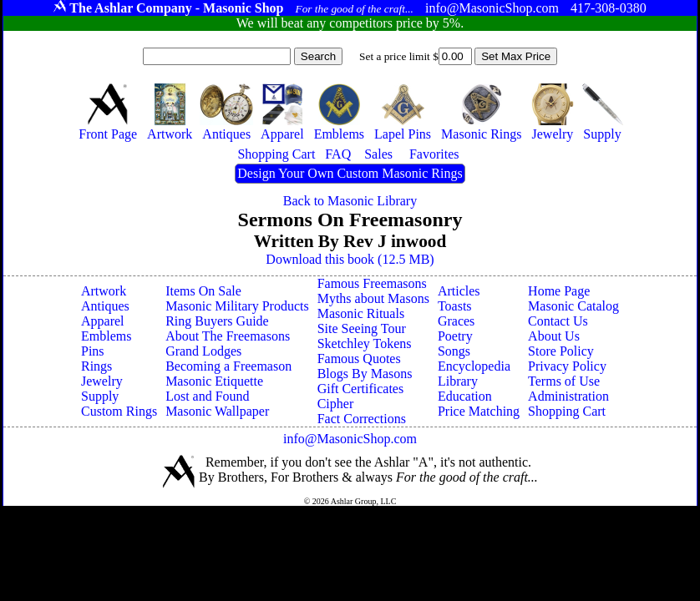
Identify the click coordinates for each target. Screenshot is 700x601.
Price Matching (479, 411)
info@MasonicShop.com (350, 439)
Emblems (106, 336)
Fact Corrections (362, 419)
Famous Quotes (359, 359)
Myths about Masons (373, 298)
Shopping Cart (567, 411)
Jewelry (102, 381)
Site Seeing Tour (362, 328)
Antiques (105, 306)
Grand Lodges (203, 351)
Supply (100, 396)
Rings (96, 366)
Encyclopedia (474, 366)
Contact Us (558, 321)
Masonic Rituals (361, 313)
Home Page (559, 291)
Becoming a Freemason (228, 366)
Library (458, 381)
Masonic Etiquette (214, 381)
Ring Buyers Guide (217, 321)
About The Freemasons (228, 336)
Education (465, 396)
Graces (456, 321)
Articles (459, 291)
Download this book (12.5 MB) (350, 259)
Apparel (103, 321)
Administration (568, 396)
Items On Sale (203, 291)
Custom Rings (119, 411)
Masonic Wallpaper (217, 411)
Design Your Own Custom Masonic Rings (350, 173)
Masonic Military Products (237, 306)
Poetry (455, 336)
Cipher (336, 404)
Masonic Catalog (573, 306)
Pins (93, 351)
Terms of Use (564, 381)
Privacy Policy (567, 366)
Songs (454, 351)
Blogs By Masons (365, 374)
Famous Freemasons (372, 283)
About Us (554, 336)
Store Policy (561, 351)
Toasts (455, 306)
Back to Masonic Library (350, 201)
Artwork (104, 291)
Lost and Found (207, 396)
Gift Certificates (361, 389)
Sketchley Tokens (365, 343)
